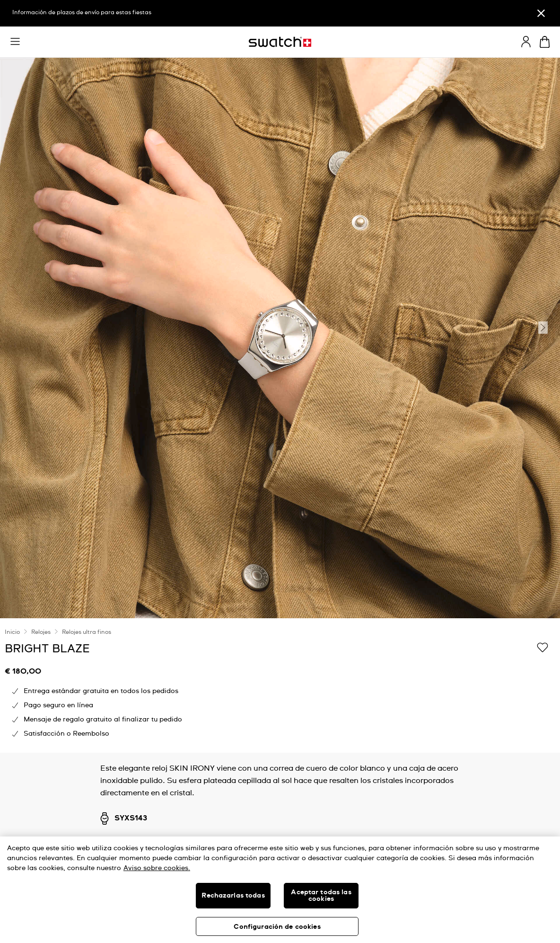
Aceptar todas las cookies (321, 896)
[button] (15, 42)
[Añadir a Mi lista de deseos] (542, 648)
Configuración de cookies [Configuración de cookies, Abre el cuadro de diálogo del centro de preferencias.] (277, 927)
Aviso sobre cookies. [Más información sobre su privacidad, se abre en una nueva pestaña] (157, 868)
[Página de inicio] (280, 42)
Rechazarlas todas (233, 896)
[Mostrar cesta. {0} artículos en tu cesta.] (545, 42)
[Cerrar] (541, 13)
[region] (280, 685)
